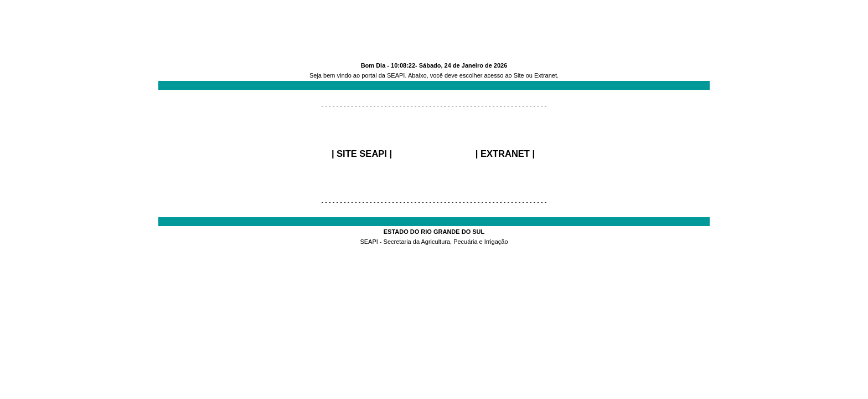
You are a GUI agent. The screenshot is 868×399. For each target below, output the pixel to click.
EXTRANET (505, 154)
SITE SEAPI (362, 154)
